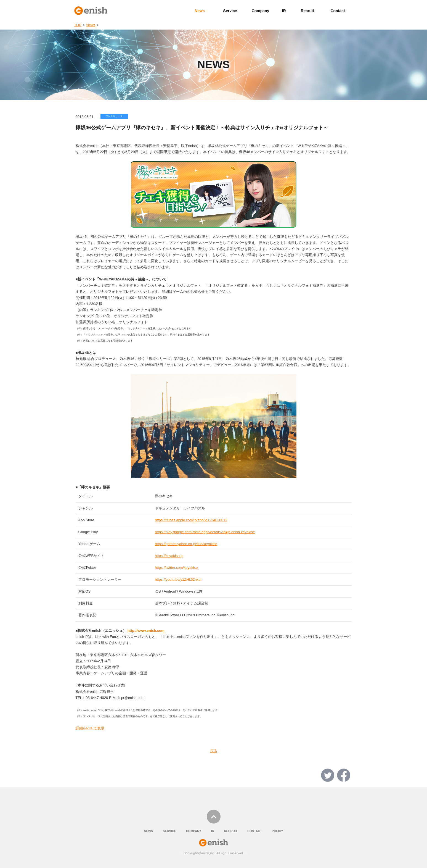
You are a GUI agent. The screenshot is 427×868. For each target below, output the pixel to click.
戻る (214, 751)
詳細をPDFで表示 (90, 728)
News (200, 11)
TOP (78, 25)
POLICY (278, 831)
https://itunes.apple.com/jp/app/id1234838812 (191, 520)
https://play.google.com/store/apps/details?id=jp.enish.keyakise (205, 532)
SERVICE (169, 831)
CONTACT (255, 831)
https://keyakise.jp (169, 556)
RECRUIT (231, 831)
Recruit (307, 11)
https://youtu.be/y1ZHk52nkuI (178, 579)
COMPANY (194, 831)
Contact (338, 11)
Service (230, 11)
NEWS (148, 831)
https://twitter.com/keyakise (176, 568)
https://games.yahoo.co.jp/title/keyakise (186, 544)
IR (284, 11)
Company (261, 11)
